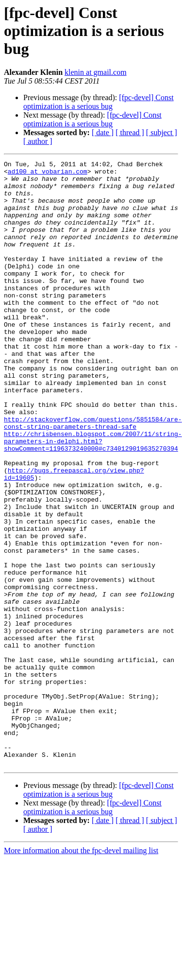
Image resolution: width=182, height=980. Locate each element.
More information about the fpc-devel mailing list (81, 971)
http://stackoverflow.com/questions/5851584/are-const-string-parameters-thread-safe (93, 476)
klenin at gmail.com (96, 72)
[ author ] (38, 141)
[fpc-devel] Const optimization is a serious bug (99, 102)
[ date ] (103, 132)
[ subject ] (162, 132)
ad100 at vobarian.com (48, 174)
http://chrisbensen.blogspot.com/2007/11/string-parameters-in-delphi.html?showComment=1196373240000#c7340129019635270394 (93, 498)
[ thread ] (130, 132)
